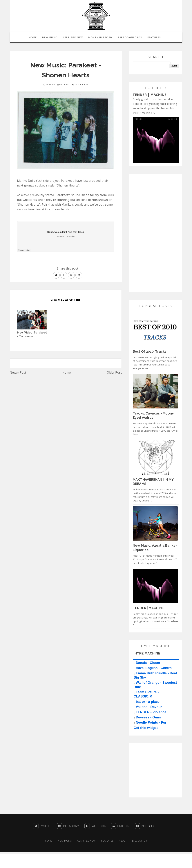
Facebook (95, 826)
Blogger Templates (156, 862)
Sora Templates (127, 862)
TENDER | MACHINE (150, 95)
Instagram (68, 826)
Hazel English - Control (154, 668)
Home (67, 373)
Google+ (144, 826)
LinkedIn (120, 826)
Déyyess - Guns (148, 718)
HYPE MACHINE (147, 654)
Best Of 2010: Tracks (150, 352)
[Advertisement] (160, 233)
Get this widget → (148, 728)
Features (155, 37)
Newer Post (18, 373)
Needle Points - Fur (151, 723)
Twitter (42, 826)
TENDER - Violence (151, 713)
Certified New (87, 841)
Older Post (114, 373)
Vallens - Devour (149, 707)
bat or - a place (148, 702)
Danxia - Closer (148, 663)
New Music (65, 841)
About (123, 841)
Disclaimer (139, 841)
